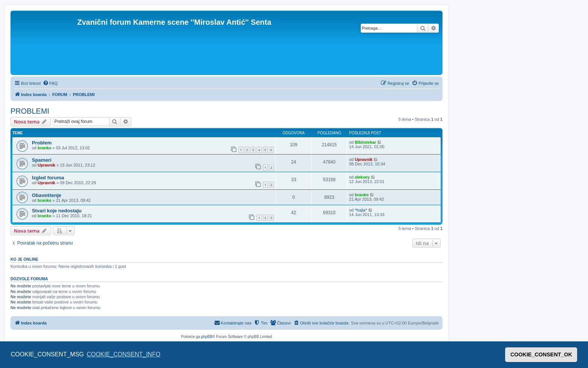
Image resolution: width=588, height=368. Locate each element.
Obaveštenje (46, 195)
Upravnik (46, 165)
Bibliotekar (365, 142)
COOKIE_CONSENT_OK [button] (541, 354)
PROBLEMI (30, 111)
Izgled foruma (48, 178)
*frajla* (361, 210)
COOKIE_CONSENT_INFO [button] (123, 354)
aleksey (362, 177)
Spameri (42, 160)
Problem (42, 143)
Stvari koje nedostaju (57, 211)
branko (44, 148)
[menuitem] (50, 83)
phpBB (207, 337)
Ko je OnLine (24, 259)
